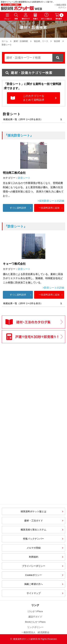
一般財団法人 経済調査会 (35, 632)
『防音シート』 (16, 226)
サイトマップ (34, 593)
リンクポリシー (35, 627)
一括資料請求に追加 (49, 208)
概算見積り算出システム (33, 530)
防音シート (24, 178)
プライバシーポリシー (34, 566)
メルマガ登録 (34, 548)
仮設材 (57, 41)
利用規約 (34, 557)
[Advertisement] (34, 422)
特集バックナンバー (33, 539)
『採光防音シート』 (19, 135)
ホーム (5, 41)
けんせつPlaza (35, 611)
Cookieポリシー (33, 575)
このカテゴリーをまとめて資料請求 (34, 98)
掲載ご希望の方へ (34, 584)
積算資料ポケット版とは (33, 511)
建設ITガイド (35, 617)
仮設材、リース (41, 41)
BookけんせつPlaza (35, 622)
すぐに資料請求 (18, 208)
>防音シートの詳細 (53, 288)
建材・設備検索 (21, 41)
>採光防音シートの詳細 (51, 201)
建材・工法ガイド (34, 521)
